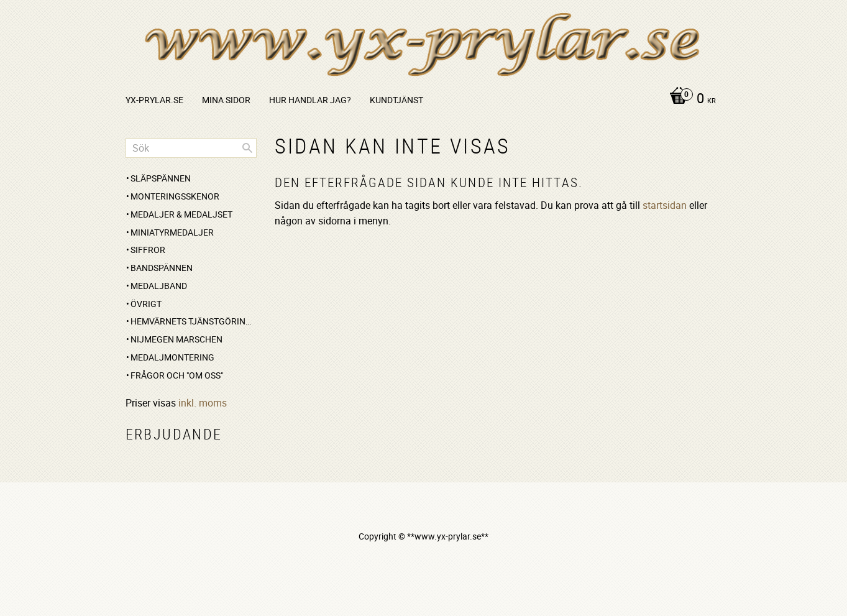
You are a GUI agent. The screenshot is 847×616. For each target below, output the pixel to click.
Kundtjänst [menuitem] (396, 100)
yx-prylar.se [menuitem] (154, 100)
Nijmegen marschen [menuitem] (176, 339)
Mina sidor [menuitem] (226, 100)
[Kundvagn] (689, 99)
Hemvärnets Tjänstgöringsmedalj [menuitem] (194, 321)
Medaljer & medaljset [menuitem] (181, 214)
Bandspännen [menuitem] (162, 268)
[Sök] (247, 148)
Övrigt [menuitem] (146, 304)
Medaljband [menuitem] (159, 286)
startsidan (665, 205)
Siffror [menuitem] (148, 250)
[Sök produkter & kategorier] (191, 148)
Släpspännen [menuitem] (161, 178)
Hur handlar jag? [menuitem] (310, 100)
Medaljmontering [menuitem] (172, 357)
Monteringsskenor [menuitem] (175, 196)
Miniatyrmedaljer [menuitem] (172, 232)
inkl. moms (203, 403)
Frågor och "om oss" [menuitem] (177, 375)
